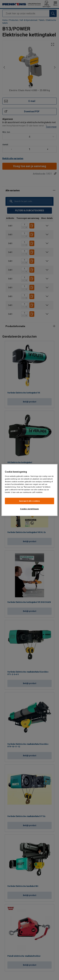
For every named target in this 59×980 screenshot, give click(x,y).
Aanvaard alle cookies (30, 501)
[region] (29, 490)
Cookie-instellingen (29, 509)
